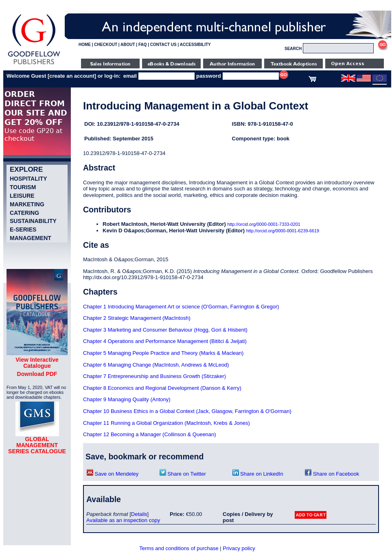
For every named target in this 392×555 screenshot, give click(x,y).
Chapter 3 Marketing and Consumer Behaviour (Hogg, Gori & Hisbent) (165, 330)
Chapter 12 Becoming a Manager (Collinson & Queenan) (150, 434)
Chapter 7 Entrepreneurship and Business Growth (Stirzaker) (154, 376)
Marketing (27, 204)
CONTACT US (163, 45)
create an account (72, 76)
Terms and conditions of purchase (179, 548)
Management (31, 238)
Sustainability (33, 221)
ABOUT (128, 45)
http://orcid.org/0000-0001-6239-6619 (283, 231)
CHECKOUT (106, 45)
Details (139, 514)
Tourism (23, 187)
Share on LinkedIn (258, 474)
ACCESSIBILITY (195, 45)
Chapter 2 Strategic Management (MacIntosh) (137, 318)
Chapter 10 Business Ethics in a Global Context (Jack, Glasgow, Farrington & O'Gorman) (187, 411)
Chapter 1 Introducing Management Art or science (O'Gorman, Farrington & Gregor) (181, 307)
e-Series (23, 229)
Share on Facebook (332, 474)
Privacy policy (239, 548)
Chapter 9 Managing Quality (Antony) (127, 399)
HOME (85, 45)
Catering (24, 213)
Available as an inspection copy (123, 520)
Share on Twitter (183, 474)
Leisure (22, 196)
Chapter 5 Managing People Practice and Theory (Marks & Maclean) (163, 353)
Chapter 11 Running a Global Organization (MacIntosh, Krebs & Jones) (166, 423)
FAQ (143, 45)
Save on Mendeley (113, 474)
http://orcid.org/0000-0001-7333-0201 (264, 224)
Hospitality (28, 179)
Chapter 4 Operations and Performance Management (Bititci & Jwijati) (165, 341)
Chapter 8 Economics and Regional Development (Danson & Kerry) (162, 388)
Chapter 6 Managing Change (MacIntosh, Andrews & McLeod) (156, 365)
